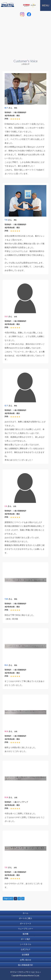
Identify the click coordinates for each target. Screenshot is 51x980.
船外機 (26, 934)
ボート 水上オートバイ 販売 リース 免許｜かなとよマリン (8, 5)
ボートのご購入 (26, 918)
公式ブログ (26, 949)
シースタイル (26, 944)
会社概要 (26, 955)
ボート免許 (26, 939)
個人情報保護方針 (26, 965)
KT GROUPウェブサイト (33, 5)
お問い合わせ (26, 960)
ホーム (26, 913)
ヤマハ (26, 5)
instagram (22, 14)
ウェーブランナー (26, 929)
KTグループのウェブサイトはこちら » (26, 972)
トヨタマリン (18, 5)
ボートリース (26, 924)
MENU (46, 5)
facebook (29, 14)
